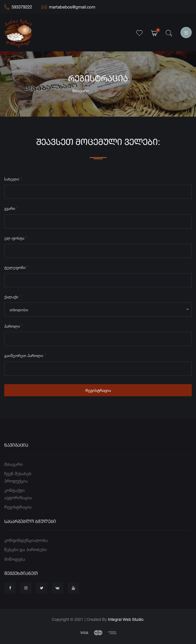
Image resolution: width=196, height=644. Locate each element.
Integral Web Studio (126, 619)
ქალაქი (13, 298)
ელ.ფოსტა (16, 239)
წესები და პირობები (25, 562)
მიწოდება (15, 572)
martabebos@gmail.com (68, 7)
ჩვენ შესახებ (18, 486)
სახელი (13, 180)
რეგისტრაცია (98, 391)
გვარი (11, 209)
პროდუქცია (16, 493)
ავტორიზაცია (18, 510)
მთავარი (80, 91)
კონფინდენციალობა (26, 553)
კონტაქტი (14, 503)
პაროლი (14, 327)
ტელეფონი (16, 268)
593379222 (18, 7)
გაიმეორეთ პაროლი (25, 356)
